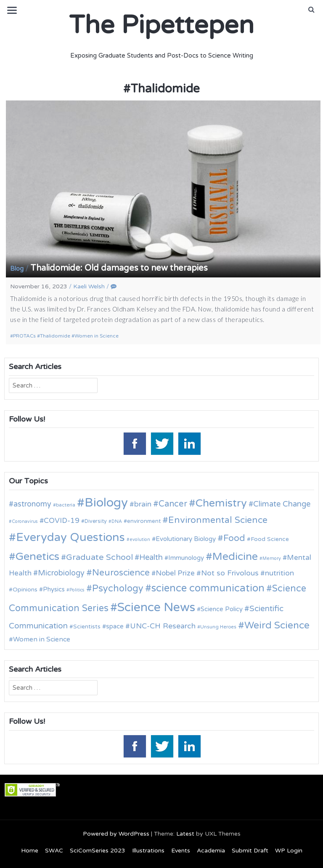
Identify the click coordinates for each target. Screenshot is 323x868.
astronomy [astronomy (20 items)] (32, 504)
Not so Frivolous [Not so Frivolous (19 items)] (230, 573)
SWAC (54, 851)
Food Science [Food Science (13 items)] (270, 539)
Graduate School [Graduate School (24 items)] (99, 557)
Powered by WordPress (116, 834)
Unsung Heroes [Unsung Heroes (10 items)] (218, 627)
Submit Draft (250, 851)
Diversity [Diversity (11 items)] (96, 521)
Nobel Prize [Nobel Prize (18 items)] (175, 573)
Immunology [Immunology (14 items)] (186, 558)
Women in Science (97, 336)
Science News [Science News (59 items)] (156, 607)
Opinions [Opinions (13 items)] (25, 590)
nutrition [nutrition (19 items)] (279, 573)
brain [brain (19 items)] (143, 504)
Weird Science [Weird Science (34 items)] (277, 625)
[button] (311, 10)
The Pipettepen (161, 25)
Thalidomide (55, 336)
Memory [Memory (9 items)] (272, 558)
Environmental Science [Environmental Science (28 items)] (218, 520)
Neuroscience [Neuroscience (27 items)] (121, 573)
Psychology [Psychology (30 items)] (118, 588)
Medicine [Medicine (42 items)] (235, 557)
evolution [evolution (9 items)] (140, 540)
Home (30, 851)
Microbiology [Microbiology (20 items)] (61, 573)
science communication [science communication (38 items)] (208, 588)
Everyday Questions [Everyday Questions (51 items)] (70, 537)
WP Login (289, 851)
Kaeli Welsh (89, 286)
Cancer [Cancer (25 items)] (173, 504)
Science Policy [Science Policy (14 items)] (222, 609)
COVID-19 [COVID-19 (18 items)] (62, 521)
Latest (185, 834)
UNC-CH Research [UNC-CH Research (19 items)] (163, 626)
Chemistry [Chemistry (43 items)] (221, 503)
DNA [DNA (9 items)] (117, 521)
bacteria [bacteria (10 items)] (66, 505)
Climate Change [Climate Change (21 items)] (282, 504)
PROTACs (24, 336)
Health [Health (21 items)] (151, 557)
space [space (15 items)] (115, 626)
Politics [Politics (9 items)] (77, 590)
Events (181, 851)
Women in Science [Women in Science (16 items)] (42, 639)
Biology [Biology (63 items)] (106, 503)
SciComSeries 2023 (98, 851)
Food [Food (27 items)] (234, 538)
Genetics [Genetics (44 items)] (37, 556)
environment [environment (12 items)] (144, 521)
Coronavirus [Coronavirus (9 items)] (25, 521)
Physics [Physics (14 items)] (54, 589)
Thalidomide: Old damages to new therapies (119, 268)
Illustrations (148, 851)
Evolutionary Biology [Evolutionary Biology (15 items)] (186, 539)
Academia (211, 851)
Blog (17, 269)
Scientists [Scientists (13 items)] (87, 627)
